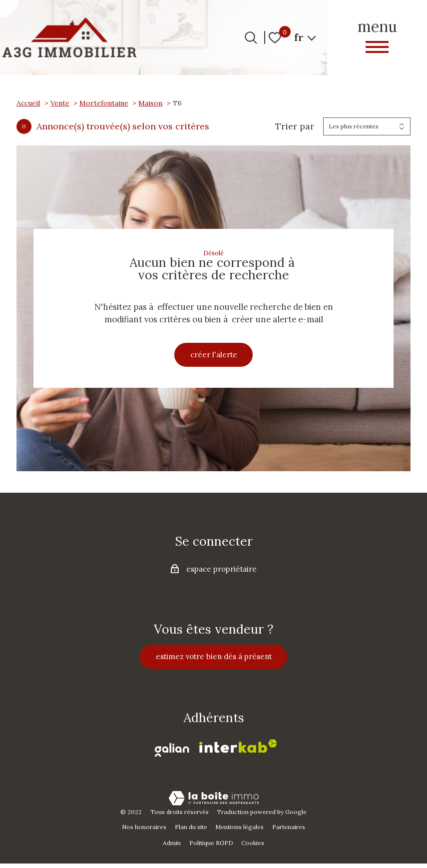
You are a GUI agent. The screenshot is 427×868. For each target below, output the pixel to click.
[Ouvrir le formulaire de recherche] (251, 38)
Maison (150, 103)
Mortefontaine (104, 103)
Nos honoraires (144, 832)
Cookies (253, 848)
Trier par (295, 126)
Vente (60, 103)
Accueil (28, 103)
